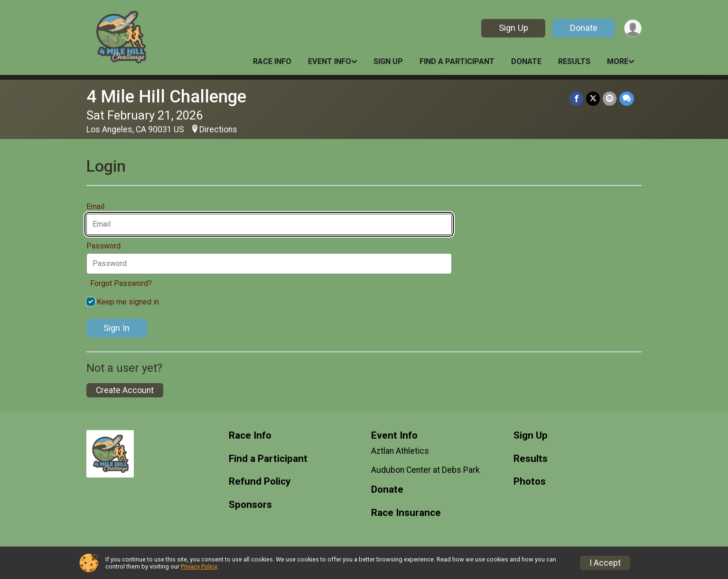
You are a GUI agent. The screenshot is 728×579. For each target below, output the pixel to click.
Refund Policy (260, 482)
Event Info (330, 61)
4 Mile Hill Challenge (166, 96)
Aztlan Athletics (400, 451)
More (618, 61)
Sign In (117, 328)
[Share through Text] (627, 98)
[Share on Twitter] (593, 98)
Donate (584, 28)
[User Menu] (633, 28)
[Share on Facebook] (576, 98)
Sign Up (513, 28)
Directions (218, 129)
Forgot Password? (121, 283)
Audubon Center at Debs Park (425, 470)
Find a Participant (457, 61)
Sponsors (250, 505)
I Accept (605, 563)
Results (574, 61)
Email (98, 207)
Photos (530, 482)
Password (106, 246)
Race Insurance (406, 513)
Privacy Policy (199, 566)
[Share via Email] (610, 98)
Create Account (125, 390)
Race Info (272, 61)
